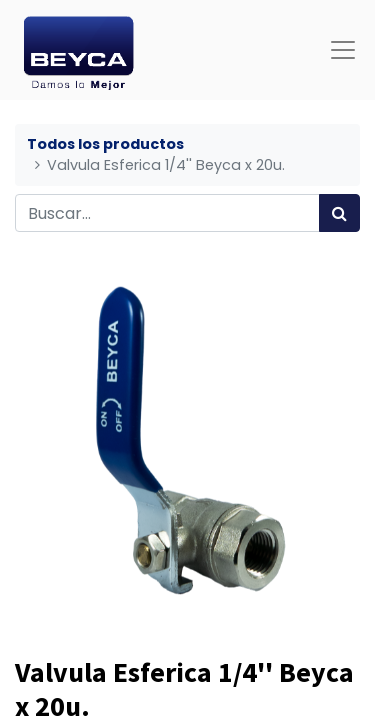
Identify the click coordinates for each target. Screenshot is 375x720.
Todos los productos (105, 144)
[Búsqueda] (339, 213)
